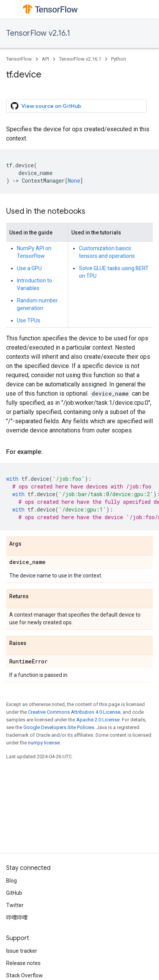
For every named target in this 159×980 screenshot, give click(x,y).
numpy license (44, 743)
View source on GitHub (46, 106)
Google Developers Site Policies (59, 727)
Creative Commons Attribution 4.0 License (74, 712)
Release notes (23, 963)
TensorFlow (19, 59)
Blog (11, 881)
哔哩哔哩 (17, 917)
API (45, 59)
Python (119, 59)
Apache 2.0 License (98, 720)
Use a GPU (29, 268)
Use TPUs (29, 320)
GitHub (14, 893)
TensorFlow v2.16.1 (38, 33)
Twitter (15, 905)
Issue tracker (22, 951)
